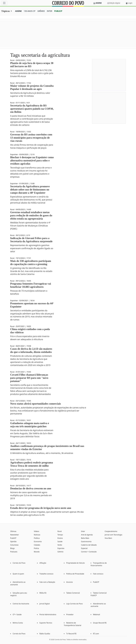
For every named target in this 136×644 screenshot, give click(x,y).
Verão (60, 545)
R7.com (96, 634)
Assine (99, 3)
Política (37, 538)
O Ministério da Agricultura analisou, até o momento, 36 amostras (42, 453)
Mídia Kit (43, 593)
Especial (84, 548)
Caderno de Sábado (89, 545)
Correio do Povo (19, 563)
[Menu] (4, 3)
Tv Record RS (71, 634)
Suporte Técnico (46, 623)
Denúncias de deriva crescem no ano (31, 488)
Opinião (13, 542)
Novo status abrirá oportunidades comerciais (36, 404)
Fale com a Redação (47, 582)
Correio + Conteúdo (89, 552)
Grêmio (60, 552)
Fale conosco (98, 574)
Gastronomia (86, 542)
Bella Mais (85, 538)
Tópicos (6, 11)
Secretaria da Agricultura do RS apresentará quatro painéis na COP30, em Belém (32, 109)
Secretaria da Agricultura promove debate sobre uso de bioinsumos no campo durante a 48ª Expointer (30, 190)
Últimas (13, 531)
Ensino (60, 538)
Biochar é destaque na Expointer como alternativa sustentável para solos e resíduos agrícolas (32, 160)
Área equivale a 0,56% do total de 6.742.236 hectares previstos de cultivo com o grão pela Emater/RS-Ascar (32, 73)
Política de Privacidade (75, 574)
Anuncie (69, 582)
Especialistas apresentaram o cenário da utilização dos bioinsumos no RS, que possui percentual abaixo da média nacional (31, 200)
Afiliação (43, 563)
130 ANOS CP (30, 11)
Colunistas (14, 545)
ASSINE (18, 11)
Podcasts (14, 552)
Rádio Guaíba (45, 634)
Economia (38, 542)
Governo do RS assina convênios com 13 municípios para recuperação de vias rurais (31, 138)
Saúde (60, 542)
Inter (83, 531)
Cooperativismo (111, 531)
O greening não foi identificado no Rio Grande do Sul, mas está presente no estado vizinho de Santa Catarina (31, 271)
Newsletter (15, 535)
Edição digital (115, 3)
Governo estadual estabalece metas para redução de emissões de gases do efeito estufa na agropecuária (31, 215)
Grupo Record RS (100, 623)
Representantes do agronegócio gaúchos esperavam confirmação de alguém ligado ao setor (32, 248)
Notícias (37, 535)
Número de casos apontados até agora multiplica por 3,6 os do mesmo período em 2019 (31, 495)
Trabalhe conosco (46, 574)
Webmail (97, 615)
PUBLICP (58, 11)
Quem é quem (18, 574)
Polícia (36, 548)
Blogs (12, 548)
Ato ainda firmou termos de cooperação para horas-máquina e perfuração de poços (32, 146)
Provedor (70, 615)
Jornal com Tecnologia (113, 535)
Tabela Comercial (73, 593)
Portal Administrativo (48, 615)
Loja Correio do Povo (75, 604)
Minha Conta (18, 623)
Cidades (37, 545)
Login (130, 3)
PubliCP (13, 538)
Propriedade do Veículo (76, 563)
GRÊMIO (41, 11)
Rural (60, 531)
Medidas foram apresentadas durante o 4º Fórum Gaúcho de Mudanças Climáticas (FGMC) (30, 226)
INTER (50, 11)
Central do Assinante (21, 604)
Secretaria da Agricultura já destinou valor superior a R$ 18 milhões (30, 94)
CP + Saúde (17, 615)
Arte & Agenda (87, 535)
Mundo (37, 552)
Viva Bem (108, 538)
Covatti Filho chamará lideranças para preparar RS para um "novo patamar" (29, 378)
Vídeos (37, 531)
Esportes (61, 548)
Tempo (60, 535)
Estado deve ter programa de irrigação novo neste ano (41, 508)
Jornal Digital (45, 604)
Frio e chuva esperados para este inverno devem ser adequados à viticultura (30, 338)
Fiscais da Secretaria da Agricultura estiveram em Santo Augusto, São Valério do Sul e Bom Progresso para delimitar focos (32, 433)
